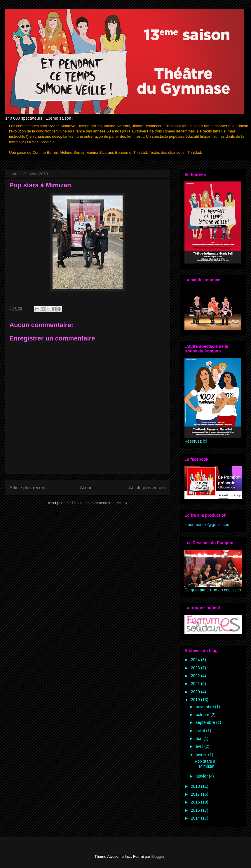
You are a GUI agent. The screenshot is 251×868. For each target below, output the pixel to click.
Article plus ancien (147, 488)
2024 (196, 660)
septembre (206, 722)
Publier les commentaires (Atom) (99, 503)
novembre (205, 707)
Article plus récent (27, 488)
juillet (201, 731)
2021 (196, 684)
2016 (196, 802)
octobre (203, 715)
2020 (196, 692)
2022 (196, 676)
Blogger (158, 856)
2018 (196, 786)
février (202, 755)
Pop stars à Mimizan (205, 764)
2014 (196, 818)
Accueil (87, 488)
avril (200, 746)
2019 (196, 700)
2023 (196, 668)
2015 (196, 810)
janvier (202, 776)
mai (199, 738)
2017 (196, 794)
